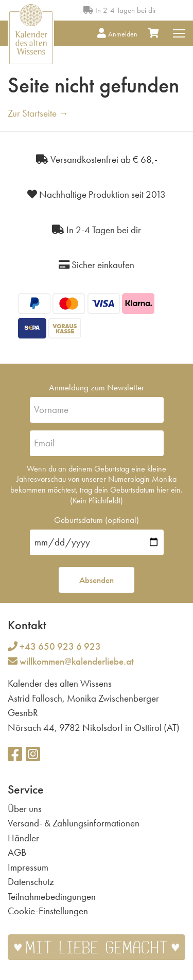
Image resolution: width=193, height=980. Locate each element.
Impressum (28, 867)
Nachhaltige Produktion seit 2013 (97, 194)
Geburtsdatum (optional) (97, 520)
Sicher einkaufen (97, 265)
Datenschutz (31, 882)
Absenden (97, 580)
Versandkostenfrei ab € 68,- (97, 159)
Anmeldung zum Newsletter (97, 387)
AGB (17, 852)
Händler (23, 838)
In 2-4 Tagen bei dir (120, 10)
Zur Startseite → (38, 113)
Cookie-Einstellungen (48, 911)
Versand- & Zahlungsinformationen (74, 823)
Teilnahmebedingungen (52, 897)
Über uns (25, 809)
